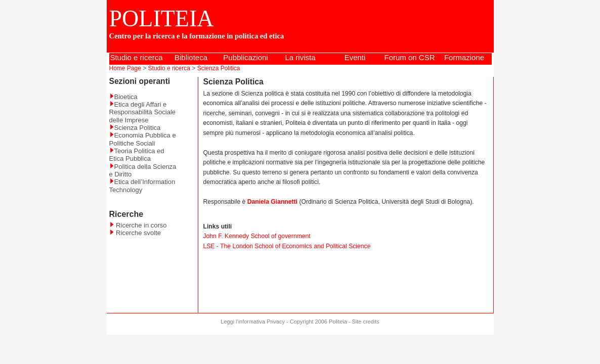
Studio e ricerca (136, 57)
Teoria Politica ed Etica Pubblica (137, 155)
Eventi (355, 57)
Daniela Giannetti (272, 202)
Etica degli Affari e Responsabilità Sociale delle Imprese (143, 112)
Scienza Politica (219, 68)
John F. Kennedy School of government (257, 236)
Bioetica (123, 97)
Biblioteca (191, 57)
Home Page (125, 68)
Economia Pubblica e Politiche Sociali (143, 139)
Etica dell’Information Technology (142, 186)
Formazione (464, 57)
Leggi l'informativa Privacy (253, 322)
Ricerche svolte (135, 233)
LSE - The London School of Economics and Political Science (287, 246)
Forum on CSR (409, 57)
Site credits (366, 322)
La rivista (300, 57)
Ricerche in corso (138, 225)
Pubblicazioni (245, 57)
